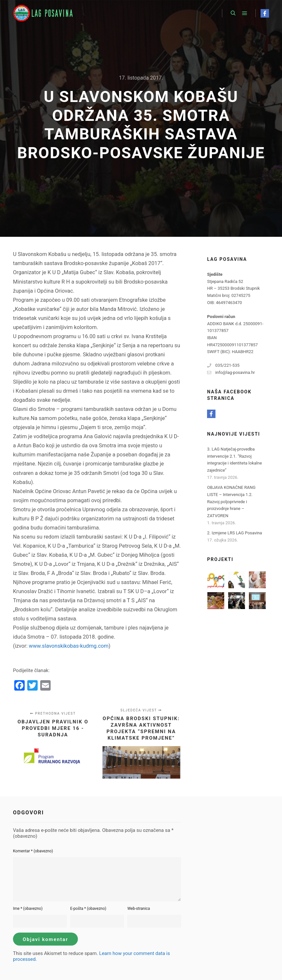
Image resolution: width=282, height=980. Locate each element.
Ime (28, 909)
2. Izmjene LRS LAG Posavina (234, 533)
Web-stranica (139, 909)
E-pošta (88, 909)
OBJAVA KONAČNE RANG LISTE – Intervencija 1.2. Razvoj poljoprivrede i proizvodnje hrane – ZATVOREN (231, 502)
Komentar (33, 851)
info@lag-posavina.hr (231, 373)
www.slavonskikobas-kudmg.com (69, 646)
